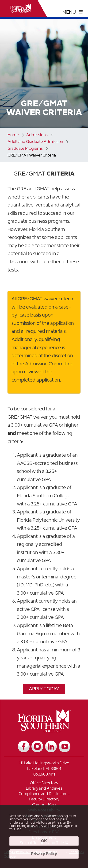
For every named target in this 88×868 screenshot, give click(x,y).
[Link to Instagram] (37, 746)
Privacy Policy (44, 854)
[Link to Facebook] (24, 746)
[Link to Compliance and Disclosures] (44, 794)
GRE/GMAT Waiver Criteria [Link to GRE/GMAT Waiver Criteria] (32, 155)
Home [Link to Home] (13, 135)
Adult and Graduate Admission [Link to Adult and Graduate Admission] (35, 141)
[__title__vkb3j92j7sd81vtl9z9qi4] (44, 731)
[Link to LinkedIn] (51, 746)
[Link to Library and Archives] (44, 789)
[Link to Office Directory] (44, 783)
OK (44, 841)
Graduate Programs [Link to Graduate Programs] (25, 148)
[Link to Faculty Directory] (44, 800)
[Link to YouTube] (65, 746)
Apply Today (44, 689)
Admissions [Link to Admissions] (37, 135)
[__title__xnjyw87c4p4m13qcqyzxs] (21, 8)
